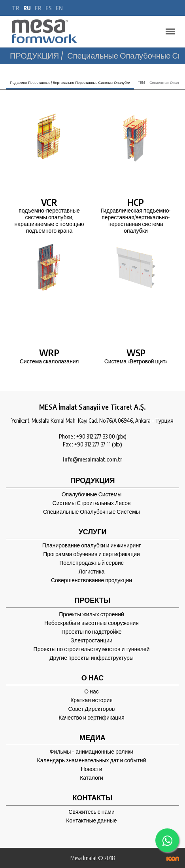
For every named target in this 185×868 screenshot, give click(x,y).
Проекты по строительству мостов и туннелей (92, 649)
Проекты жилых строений (92, 614)
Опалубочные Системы (92, 494)
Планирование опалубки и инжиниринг (92, 545)
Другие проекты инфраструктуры (92, 658)
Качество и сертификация (92, 718)
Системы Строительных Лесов (92, 503)
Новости (91, 769)
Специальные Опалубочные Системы (92, 512)
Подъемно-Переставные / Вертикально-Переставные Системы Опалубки (70, 83)
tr (16, 8)
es (49, 8)
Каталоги (92, 778)
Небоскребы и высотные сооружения (92, 623)
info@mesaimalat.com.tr (93, 459)
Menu (168, 28)
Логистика (92, 572)
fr (38, 8)
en (59, 8)
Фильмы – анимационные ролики (92, 752)
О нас (91, 691)
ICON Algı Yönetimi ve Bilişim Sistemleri (173, 859)
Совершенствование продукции (92, 580)
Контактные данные (91, 821)
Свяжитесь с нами (91, 812)
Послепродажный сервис (91, 563)
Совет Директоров (91, 709)
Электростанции (91, 640)
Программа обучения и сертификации (92, 554)
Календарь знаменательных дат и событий (91, 760)
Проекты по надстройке (91, 632)
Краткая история (92, 700)
